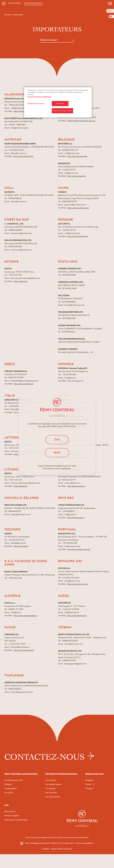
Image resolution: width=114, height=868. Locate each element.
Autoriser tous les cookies (63, 111)
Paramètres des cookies (36, 103)
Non (57, 453)
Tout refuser (60, 104)
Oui (57, 440)
